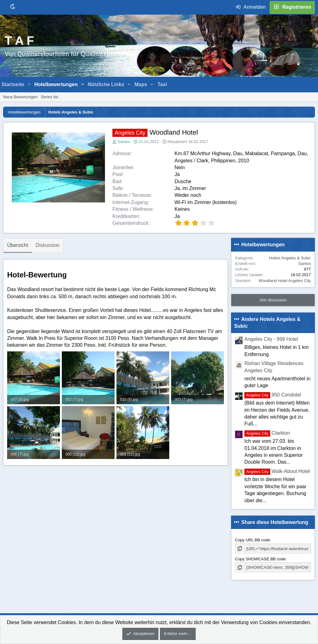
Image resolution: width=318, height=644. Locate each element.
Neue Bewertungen (20, 97)
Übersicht (18, 245)
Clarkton (267, 433)
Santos (124, 142)
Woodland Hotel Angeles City (285, 281)
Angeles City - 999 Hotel (271, 339)
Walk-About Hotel (277, 471)
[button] (29, 85)
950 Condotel (273, 395)
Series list (49, 97)
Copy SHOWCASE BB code (260, 559)
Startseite (13, 84)
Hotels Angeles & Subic (290, 258)
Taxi (162, 84)
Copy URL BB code (252, 540)
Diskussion (48, 245)
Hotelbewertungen (56, 84)
